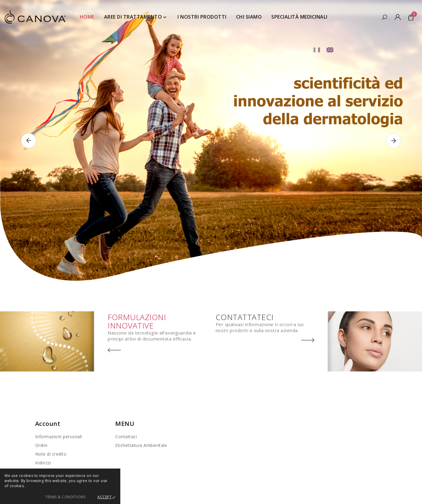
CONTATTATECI (245, 317)
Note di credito (51, 454)
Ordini (41, 445)
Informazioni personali (59, 437)
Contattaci (126, 437)
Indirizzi (43, 463)
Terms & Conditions (65, 497)
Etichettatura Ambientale (141, 445)
